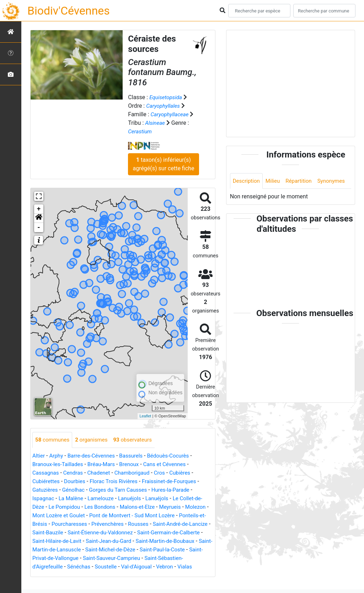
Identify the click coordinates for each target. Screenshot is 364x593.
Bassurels (136, 456)
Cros (166, 473)
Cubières (188, 473)
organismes (94, 440)
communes (53, 440)
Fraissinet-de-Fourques (177, 482)
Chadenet (102, 473)
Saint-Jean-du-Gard (170, 541)
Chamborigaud (137, 473)
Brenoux (134, 464)
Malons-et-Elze (143, 507)
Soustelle (180, 567)
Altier (39, 456)
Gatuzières (46, 490)
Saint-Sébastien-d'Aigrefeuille (98, 567)
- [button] (39, 228)
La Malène (73, 499)
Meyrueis (178, 507)
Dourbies (77, 482)
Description (247, 181)
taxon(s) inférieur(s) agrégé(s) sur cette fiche (163, 164)
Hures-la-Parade (178, 490)
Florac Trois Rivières (118, 482)
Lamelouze (105, 499)
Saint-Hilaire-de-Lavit (115, 541)
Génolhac (76, 490)
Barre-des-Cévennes (94, 456)
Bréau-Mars (105, 464)
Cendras (75, 473)
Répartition (302, 181)
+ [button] (39, 209)
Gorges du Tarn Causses (123, 490)
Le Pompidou (66, 507)
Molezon (43, 516)
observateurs (138, 440)
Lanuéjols (135, 499)
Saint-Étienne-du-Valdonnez (152, 533)
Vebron (69, 575)
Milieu (275, 181)
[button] (39, 218)
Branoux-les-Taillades (59, 464)
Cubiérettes (47, 482)
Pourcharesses (100, 524)
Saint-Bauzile (97, 533)
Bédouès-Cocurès (175, 456)
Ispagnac (44, 499)
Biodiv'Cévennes (69, 11)
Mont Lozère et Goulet (87, 516)
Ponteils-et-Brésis (54, 524)
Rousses (173, 524)
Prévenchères (140, 524)
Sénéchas (151, 567)
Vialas (90, 575)
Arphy (57, 456)
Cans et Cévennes (172, 464)
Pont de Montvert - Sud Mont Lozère (164, 516)
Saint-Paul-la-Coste (56, 558)
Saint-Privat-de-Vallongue (116, 558)
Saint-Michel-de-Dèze (182, 550)
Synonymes (247, 197)
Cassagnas (46, 473)
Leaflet (145, 416)
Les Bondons (104, 507)
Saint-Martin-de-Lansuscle (118, 550)
